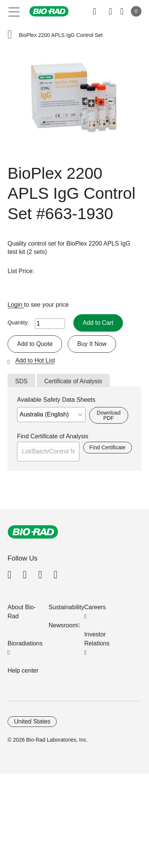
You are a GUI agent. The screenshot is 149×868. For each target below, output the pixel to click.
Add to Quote (35, 344)
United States (32, 721)
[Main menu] (14, 11)
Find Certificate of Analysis (53, 436)
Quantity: (18, 323)
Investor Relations (97, 639)
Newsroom (63, 625)
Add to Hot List (35, 360)
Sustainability (67, 607)
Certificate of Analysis (73, 381)
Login (16, 305)
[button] (10, 35)
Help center (23, 671)
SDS (21, 381)
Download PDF (109, 415)
